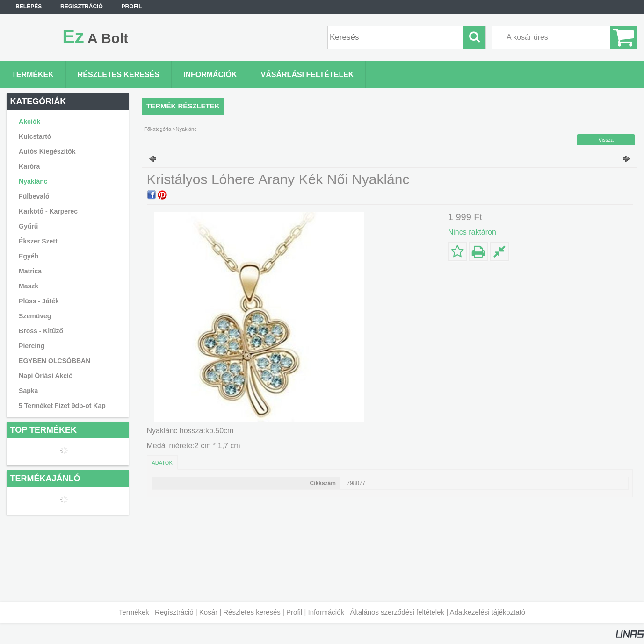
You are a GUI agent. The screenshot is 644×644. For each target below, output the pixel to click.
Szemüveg (35, 316)
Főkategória (158, 129)
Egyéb (29, 256)
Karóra (29, 166)
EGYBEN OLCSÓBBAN (54, 361)
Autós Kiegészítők (47, 151)
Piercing (32, 346)
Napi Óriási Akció (46, 376)
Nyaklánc (33, 181)
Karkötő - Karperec (48, 211)
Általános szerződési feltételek (397, 612)
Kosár (208, 612)
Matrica (30, 271)
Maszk (29, 286)
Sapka (28, 391)
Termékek (134, 612)
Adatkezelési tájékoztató (487, 612)
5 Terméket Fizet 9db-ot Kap (62, 406)
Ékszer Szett (38, 241)
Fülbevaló (34, 196)
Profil (294, 612)
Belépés (29, 7)
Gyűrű (28, 226)
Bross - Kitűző (41, 331)
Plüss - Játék (39, 301)
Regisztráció (174, 612)
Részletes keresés (252, 612)
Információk (326, 612)
